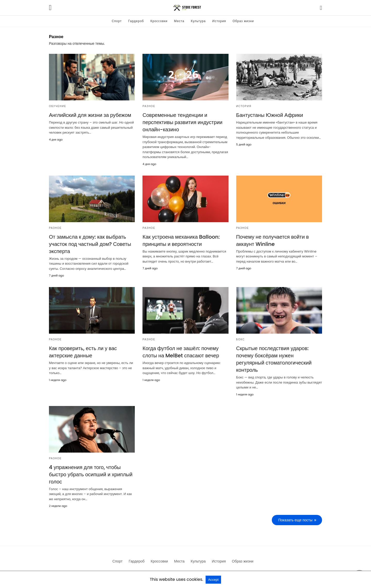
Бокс (241, 339)
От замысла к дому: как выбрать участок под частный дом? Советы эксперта (90, 244)
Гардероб (136, 21)
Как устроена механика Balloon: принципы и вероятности (181, 240)
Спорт (117, 21)
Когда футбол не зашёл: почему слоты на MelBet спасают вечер (181, 352)
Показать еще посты (295, 520)
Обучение (58, 106)
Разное (149, 106)
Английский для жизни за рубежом (90, 115)
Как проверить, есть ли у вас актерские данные (83, 352)
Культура (198, 21)
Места (179, 21)
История (219, 21)
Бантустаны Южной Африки (270, 115)
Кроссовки (159, 21)
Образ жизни (243, 21)
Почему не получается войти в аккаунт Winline (273, 240)
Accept (213, 580)
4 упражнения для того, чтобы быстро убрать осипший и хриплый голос (91, 474)
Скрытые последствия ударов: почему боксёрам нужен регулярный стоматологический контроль (274, 359)
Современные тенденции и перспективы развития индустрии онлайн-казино (182, 122)
